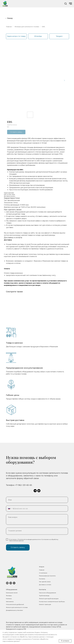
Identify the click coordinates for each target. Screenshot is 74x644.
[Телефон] (14, 583)
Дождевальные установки (14, 610)
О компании (43, 573)
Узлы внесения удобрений (15, 604)
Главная (9, 27)
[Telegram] (11, 583)
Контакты (42, 579)
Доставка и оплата (45, 585)
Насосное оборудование (48, 593)
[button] (66, 3)
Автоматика (10, 602)
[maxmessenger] (39, 491)
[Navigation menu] (70, 4)
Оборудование (12, 590)
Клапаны (9, 599)
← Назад (9, 18)
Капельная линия (12, 593)
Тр (40, 596)
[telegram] (35, 491)
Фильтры (9, 596)
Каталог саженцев (45, 604)
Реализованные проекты (47, 576)
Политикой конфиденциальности (29, 539)
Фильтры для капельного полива (27, 27)
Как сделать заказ (45, 582)
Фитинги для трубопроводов (49, 599)
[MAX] (7, 583)
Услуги (42, 567)
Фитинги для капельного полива (17, 607)
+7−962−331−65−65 (23, 485)
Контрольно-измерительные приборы (52, 602)
